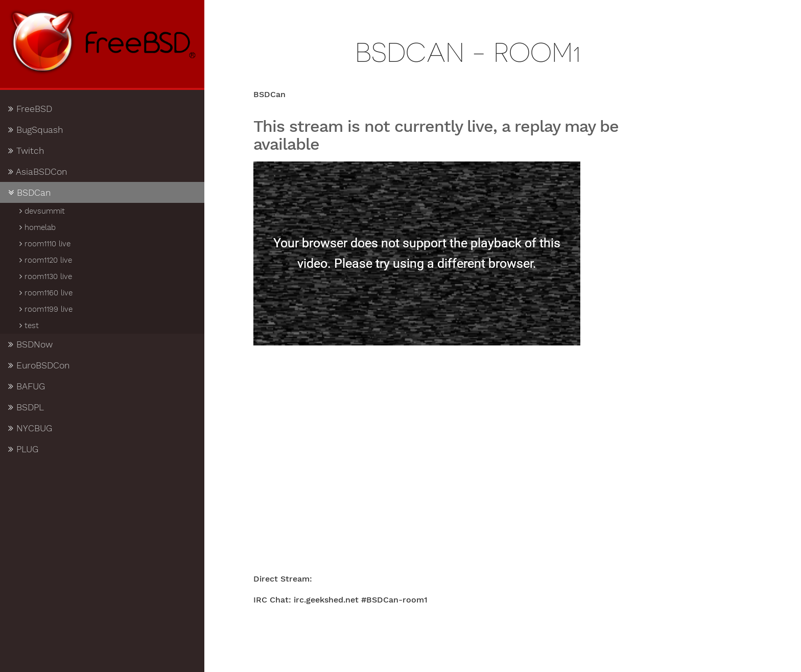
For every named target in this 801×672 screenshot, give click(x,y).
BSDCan (30, 193)
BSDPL (26, 407)
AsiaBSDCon (38, 172)
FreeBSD (30, 109)
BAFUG (27, 386)
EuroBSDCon (39, 365)
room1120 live (45, 260)
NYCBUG (30, 428)
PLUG (23, 449)
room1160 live (45, 293)
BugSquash (36, 130)
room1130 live (45, 276)
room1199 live (45, 309)
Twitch (26, 151)
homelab (37, 227)
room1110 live (44, 244)
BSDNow (30, 344)
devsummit (41, 211)
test (28, 326)
